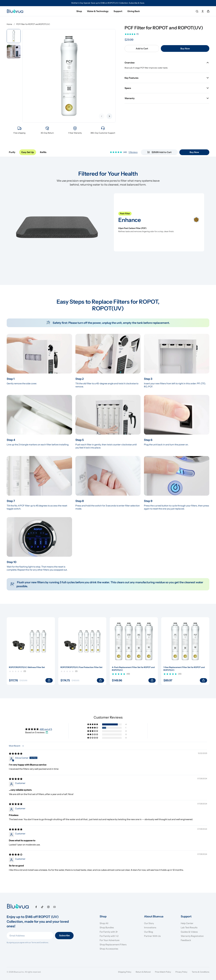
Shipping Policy (125, 972)
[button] (93, 724)
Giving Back (134, 11)
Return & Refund (143, 972)
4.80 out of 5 (46, 729)
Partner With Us (152, 936)
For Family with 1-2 (109, 936)
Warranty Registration (192, 936)
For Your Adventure (110, 940)
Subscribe (64, 935)
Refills (43, 152)
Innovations (150, 927)
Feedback (186, 940)
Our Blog (149, 932)
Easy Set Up (28, 152)
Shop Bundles (107, 927)
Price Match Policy (163, 972)
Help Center (187, 923)
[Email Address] (30, 936)
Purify (12, 152)
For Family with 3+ (109, 932)
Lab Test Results (189, 927)
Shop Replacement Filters (113, 945)
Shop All (104, 923)
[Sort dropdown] (17, 746)
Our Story (149, 923)
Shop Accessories (109, 949)
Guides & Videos (189, 932)
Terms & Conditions (201, 972)
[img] (16, 754)
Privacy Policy (181, 972)
